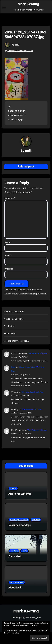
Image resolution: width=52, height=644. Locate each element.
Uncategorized (17, 582)
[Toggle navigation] (4, 7)
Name (8, 242)
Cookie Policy (14, 633)
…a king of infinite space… (16, 341)
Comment (10, 198)
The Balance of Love (37, 353)
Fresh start (9, 326)
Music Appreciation (19, 520)
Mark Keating (28, 4)
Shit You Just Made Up (32, 392)
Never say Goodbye (14, 319)
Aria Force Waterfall (14, 312)
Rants (24, 551)
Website (9, 269)
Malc (13, 367)
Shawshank (9, 334)
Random (36, 520)
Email (8, 256)
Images (13, 488)
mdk (17, 45)
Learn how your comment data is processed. (26, 294)
